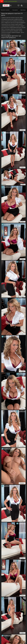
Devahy (6, 5)
